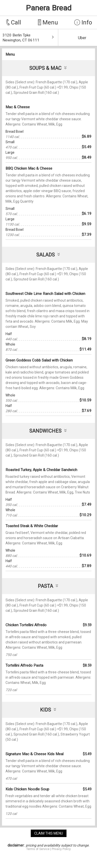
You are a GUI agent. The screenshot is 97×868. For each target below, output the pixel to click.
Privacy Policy (61, 849)
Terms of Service (38, 849)
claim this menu (49, 833)
